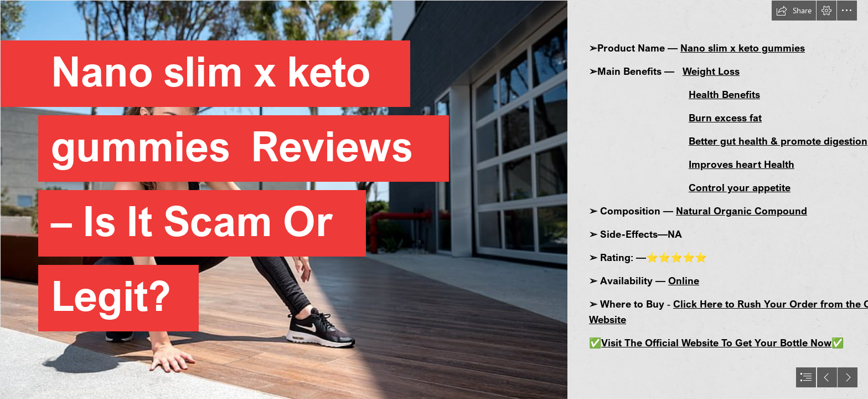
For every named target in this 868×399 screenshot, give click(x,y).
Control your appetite (740, 187)
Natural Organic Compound (742, 211)
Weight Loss (711, 71)
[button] (794, 11)
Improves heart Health (742, 164)
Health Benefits (724, 94)
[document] (434, 199)
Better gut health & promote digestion (778, 141)
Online (684, 280)
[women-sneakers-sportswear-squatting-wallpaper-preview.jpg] (283, 199)
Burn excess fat (725, 117)
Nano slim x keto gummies (743, 48)
